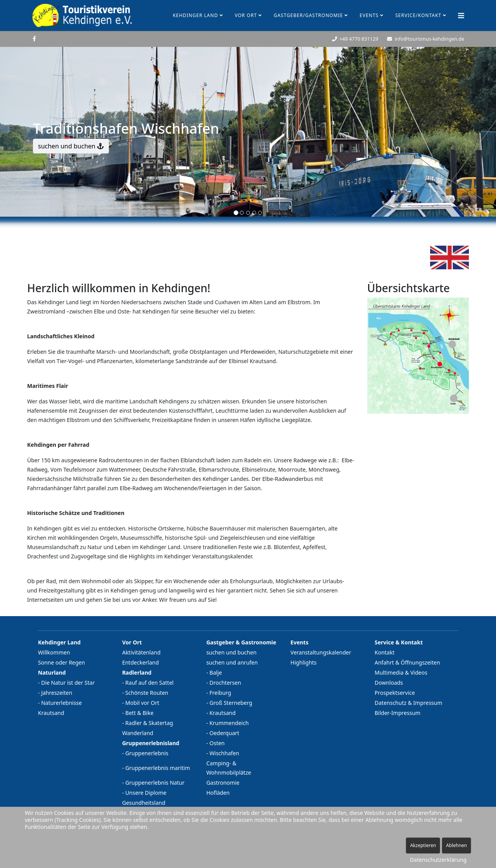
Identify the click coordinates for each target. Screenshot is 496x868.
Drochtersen (226, 683)
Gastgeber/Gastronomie (308, 15)
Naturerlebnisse (61, 703)
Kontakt (385, 652)
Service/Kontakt (418, 15)
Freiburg (220, 693)
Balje (216, 673)
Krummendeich (229, 723)
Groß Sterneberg (231, 703)
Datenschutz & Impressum (409, 703)
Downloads (389, 683)
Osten (217, 743)
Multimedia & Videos (401, 673)
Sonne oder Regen (61, 662)
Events (369, 15)
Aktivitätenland (141, 652)
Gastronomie (223, 783)
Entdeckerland (140, 662)
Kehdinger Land (195, 15)
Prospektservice (395, 693)
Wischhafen (225, 753)
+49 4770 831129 (359, 39)
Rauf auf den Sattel (149, 683)
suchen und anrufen (232, 662)
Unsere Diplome (146, 793)
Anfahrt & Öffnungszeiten (407, 662)
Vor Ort (246, 15)
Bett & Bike (139, 713)
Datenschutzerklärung (438, 860)
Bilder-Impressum (398, 713)
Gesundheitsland (144, 803)
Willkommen (54, 652)
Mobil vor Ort (142, 703)
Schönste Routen (147, 693)
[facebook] (34, 39)
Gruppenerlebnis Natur (155, 783)
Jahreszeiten (57, 693)
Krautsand (51, 713)
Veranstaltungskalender (321, 652)
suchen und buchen (71, 146)
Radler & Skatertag (149, 723)
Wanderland (138, 733)
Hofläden (218, 793)
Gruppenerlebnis (147, 753)
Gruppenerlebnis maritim (158, 768)
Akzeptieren (423, 845)
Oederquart (225, 733)
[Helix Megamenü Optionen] (461, 15)
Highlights (304, 662)
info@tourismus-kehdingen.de (429, 39)
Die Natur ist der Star (68, 683)
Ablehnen (456, 845)
